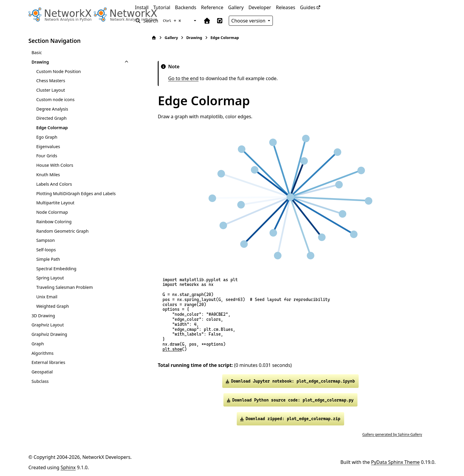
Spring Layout (50, 278)
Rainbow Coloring (54, 222)
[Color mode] (194, 21)
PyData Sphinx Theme (395, 462)
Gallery (236, 7)
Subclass (40, 381)
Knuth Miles (48, 175)
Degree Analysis (52, 109)
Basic (37, 52)
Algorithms (42, 353)
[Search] (159, 21)
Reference (212, 7)
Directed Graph (51, 118)
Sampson (45, 240)
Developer (260, 7)
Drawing (40, 62)
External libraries (48, 362)
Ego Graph (47, 137)
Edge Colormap (52, 128)
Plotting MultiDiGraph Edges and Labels (76, 194)
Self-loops (46, 250)
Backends (186, 7)
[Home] (152, 38)
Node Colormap (52, 212)
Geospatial (42, 372)
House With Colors (55, 165)
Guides (308, 7)
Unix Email (47, 297)
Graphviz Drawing (49, 334)
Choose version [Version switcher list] (249, 21)
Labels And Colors (54, 184)
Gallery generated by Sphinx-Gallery (391, 434)
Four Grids (47, 156)
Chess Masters (51, 81)
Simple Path (48, 259)
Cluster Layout (50, 90)
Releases (285, 7)
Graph (38, 344)
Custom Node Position (58, 71)
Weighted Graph (53, 306)
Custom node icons (55, 99)
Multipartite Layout (55, 203)
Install (142, 7)
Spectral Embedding (56, 269)
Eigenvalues (48, 146)
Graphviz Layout (47, 325)
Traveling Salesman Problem (64, 287)
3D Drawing (43, 316)
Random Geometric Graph (62, 231)
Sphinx (68, 467)
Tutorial (162, 7)
